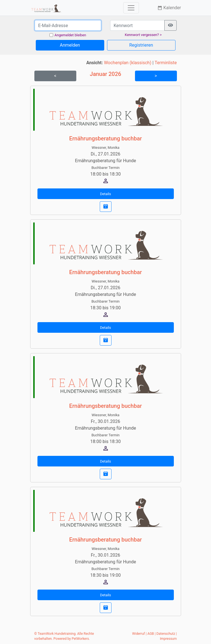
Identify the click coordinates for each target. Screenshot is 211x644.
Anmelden (70, 45)
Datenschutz (166, 634)
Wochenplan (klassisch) (128, 63)
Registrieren (141, 45)
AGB (150, 634)
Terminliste (166, 63)
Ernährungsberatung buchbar (105, 138)
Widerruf (139, 634)
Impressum (168, 639)
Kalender (169, 8)
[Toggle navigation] (131, 8)
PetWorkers (80, 639)
